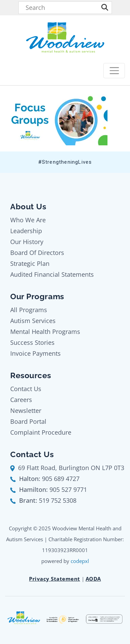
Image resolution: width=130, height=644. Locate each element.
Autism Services (33, 321)
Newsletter (26, 410)
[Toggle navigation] (114, 71)
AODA (93, 579)
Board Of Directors (37, 253)
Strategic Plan (30, 263)
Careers (21, 400)
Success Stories (32, 342)
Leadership (26, 231)
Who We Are (28, 220)
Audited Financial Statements (52, 274)
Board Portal (28, 421)
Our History (27, 242)
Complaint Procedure (41, 432)
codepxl (80, 561)
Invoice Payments (35, 353)
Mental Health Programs (45, 332)
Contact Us (26, 389)
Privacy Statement (55, 579)
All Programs (29, 310)
